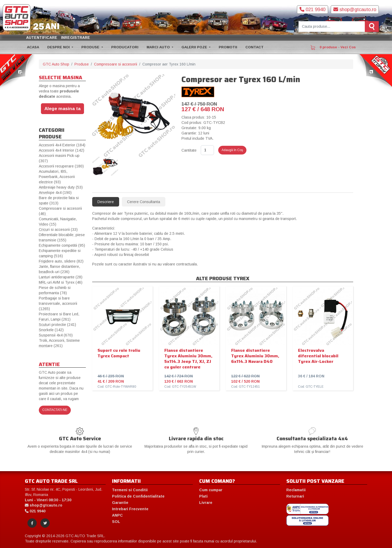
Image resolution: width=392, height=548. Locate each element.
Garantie (120, 503)
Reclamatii (296, 490)
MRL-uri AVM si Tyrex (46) (61, 282)
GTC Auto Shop (56, 64)
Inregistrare (76, 38)
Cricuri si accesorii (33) (58, 229)
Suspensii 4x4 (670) (56, 335)
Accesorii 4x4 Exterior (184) (62, 145)
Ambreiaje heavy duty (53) (61, 187)
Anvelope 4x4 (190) (55, 193)
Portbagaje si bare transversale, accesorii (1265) (58, 303)
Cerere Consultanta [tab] (144, 202)
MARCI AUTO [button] (159, 47)
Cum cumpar (211, 490)
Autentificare (42, 38)
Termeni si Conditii (130, 490)
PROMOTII (228, 47)
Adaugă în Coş (232, 150)
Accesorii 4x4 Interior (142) (62, 150)
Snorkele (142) (51, 330)
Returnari (295, 496)
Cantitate (189, 150)
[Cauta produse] (332, 27)
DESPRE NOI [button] (59, 47)
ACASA (33, 47)
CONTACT (255, 47)
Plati (203, 496)
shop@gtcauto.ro (355, 10)
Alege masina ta (62, 109)
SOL (116, 522)
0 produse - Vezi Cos (333, 48)
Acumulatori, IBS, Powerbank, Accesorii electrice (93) (57, 177)
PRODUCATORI (125, 47)
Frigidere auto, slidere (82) (61, 261)
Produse (82, 64)
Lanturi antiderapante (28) (61, 277)
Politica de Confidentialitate (138, 496)
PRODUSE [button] (91, 47)
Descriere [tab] (106, 202)
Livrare (206, 503)
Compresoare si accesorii (116, 64)
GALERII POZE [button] (195, 47)
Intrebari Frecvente (130, 509)
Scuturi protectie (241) (57, 325)
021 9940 (312, 10)
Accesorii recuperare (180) (61, 166)
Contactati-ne (55, 410)
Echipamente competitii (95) (62, 245)
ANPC (117, 515)
